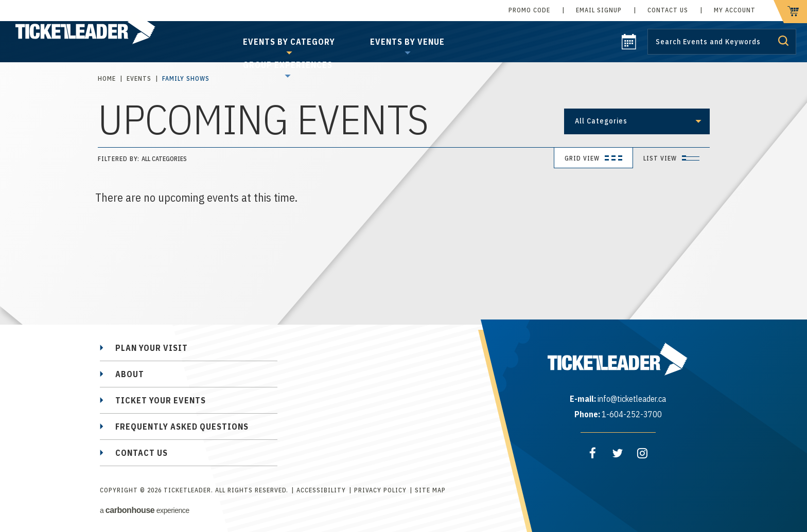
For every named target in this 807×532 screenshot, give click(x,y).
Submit (783, 41)
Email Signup (599, 10)
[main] (403, 168)
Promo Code (529, 10)
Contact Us (668, 10)
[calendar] (629, 46)
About (130, 374)
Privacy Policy (380, 490)
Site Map (430, 490)
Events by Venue (407, 42)
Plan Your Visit (152, 348)
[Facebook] (593, 453)
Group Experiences (288, 65)
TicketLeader (97, 31)
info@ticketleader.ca (632, 399)
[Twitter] (618, 453)
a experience (145, 510)
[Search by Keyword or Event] (722, 42)
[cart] (790, 12)
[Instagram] (642, 453)
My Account (735, 10)
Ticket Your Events (161, 400)
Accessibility (321, 490)
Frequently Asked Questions (182, 427)
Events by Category (289, 42)
